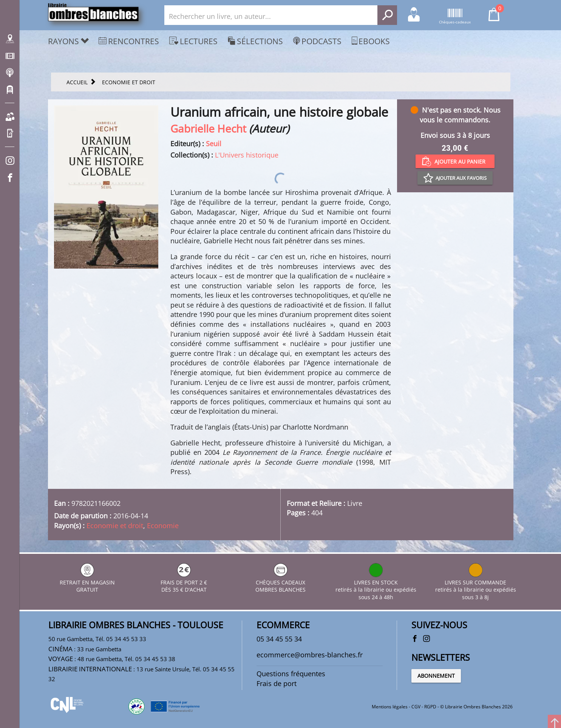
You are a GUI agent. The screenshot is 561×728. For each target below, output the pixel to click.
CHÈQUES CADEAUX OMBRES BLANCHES (280, 582)
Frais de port (277, 683)
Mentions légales (390, 707)
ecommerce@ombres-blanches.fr (310, 655)
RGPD (430, 707)
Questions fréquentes (291, 674)
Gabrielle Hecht (208, 128)
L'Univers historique (247, 155)
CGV (416, 707)
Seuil (214, 144)
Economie (163, 526)
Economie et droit (115, 526)
